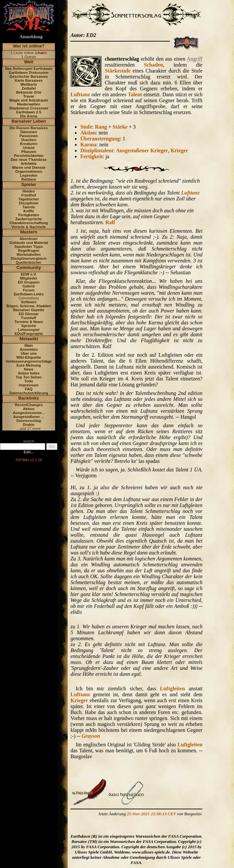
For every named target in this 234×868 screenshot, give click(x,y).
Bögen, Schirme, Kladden (29, 306)
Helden (29, 191)
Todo (29, 381)
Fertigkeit (91, 156)
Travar (29, 96)
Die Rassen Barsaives (29, 128)
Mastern (29, 232)
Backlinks (29, 398)
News (29, 369)
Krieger (179, 150)
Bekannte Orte (29, 92)
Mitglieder (29, 278)
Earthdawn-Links (29, 294)
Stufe (86, 127)
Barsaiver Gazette (29, 310)
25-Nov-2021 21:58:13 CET (151, 814)
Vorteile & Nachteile (29, 227)
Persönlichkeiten (29, 156)
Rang (101, 127)
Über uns (29, 353)
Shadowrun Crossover (29, 108)
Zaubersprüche (29, 219)
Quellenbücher (29, 262)
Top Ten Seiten (29, 377)
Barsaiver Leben (29, 121)
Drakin (29, 425)
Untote (29, 148)
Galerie (29, 286)
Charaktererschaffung (29, 223)
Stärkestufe (117, 71)
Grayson (91, 736)
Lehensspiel (29, 330)
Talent (135, 94)
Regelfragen (29, 251)
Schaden (153, 65)
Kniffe (29, 211)
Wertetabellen (29, 254)
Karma (88, 145)
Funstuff (29, 318)
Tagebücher (29, 199)
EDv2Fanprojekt (29, 334)
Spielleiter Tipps (29, 247)
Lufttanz (80, 94)
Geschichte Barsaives (29, 76)
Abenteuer (29, 239)
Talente (29, 207)
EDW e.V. (29, 274)
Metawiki (29, 339)
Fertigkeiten (29, 215)
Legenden (29, 175)
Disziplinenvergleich (29, 258)
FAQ (29, 389)
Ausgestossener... (29, 413)
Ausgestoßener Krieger (142, 150)
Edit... (29, 452)
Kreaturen (29, 144)
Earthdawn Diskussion (29, 73)
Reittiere (29, 179)
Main (29, 345)
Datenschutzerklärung (29, 393)
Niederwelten (29, 104)
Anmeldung (31, 37)
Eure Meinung (29, 365)
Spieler (29, 184)
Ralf (110, 222)
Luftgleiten (173, 688)
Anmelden (29, 349)
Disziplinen (29, 203)
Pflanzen (29, 152)
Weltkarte (29, 84)
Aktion (29, 409)
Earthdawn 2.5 (29, 112)
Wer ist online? (29, 46)
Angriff (195, 59)
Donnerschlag (29, 421)
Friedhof (29, 195)
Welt (29, 62)
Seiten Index (29, 373)
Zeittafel (29, 88)
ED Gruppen (29, 282)
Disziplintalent (97, 150)
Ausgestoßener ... (29, 417)
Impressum (29, 385)
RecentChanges (29, 405)
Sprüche (29, 326)
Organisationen (29, 171)
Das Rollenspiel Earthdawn (29, 69)
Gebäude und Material (29, 243)
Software (29, 302)
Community (29, 268)
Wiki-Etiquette (29, 357)
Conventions (29, 298)
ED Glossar (29, 314)
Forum (29, 290)
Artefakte (29, 164)
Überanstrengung (100, 139)
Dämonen (29, 132)
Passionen (29, 136)
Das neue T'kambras (29, 160)
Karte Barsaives (29, 80)
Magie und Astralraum (29, 100)
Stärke (120, 127)
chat (40, 53)
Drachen (29, 140)
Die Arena (29, 116)
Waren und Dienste (29, 167)
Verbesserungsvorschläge (29, 361)
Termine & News (29, 322)
